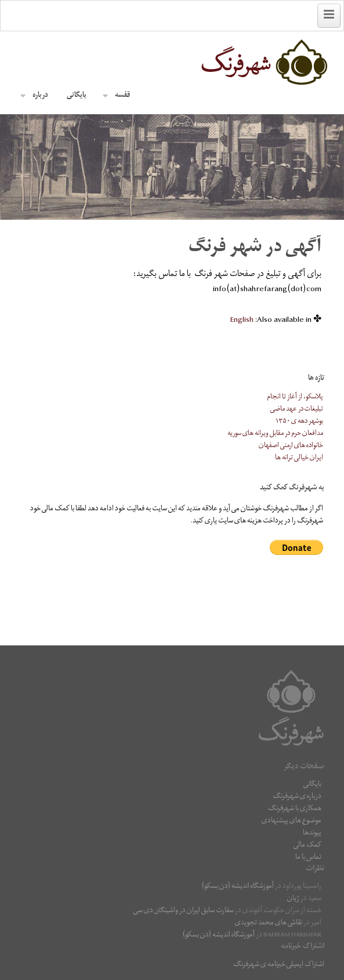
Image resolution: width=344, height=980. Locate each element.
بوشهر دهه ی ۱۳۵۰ (299, 422)
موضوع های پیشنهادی (292, 821)
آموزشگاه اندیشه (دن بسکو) (238, 887)
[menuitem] (242, 321)
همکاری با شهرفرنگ (295, 809)
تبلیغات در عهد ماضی (297, 410)
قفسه (116, 96)
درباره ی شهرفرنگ (297, 797)
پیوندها (312, 834)
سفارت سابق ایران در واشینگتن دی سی (184, 911)
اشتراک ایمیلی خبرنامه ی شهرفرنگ (279, 965)
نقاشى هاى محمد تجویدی (269, 923)
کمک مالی (307, 846)
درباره (34, 96)
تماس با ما (308, 858)
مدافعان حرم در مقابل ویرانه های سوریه (275, 434)
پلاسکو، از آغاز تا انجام (295, 398)
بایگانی (77, 96)
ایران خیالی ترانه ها (299, 458)
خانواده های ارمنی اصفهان (291, 446)
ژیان (293, 899)
